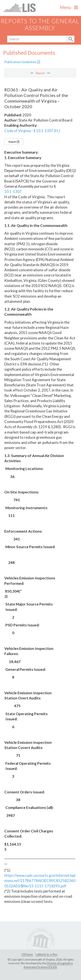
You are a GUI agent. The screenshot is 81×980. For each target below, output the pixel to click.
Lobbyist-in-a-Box (46, 954)
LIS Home (27, 954)
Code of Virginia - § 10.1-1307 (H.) (32, 131)
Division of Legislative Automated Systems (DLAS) (48, 965)
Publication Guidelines (22, 62)
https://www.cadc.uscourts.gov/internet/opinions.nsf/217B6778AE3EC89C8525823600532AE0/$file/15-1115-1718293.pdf (40, 881)
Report (14, 142)
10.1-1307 (13, 191)
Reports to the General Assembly (40, 25)
